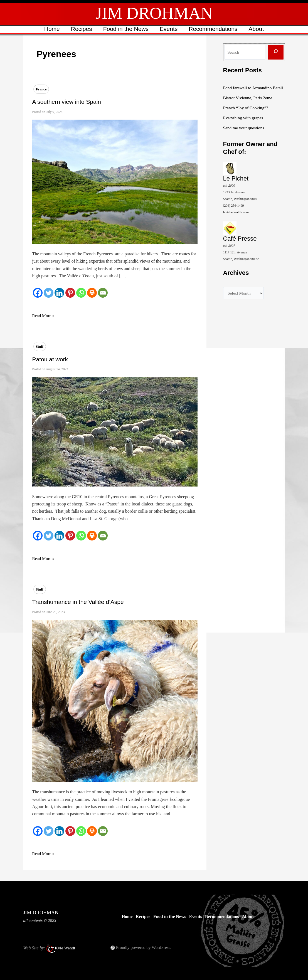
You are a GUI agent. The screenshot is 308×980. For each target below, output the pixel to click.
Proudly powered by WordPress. (145, 947)
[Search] (276, 52)
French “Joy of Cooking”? (247, 114)
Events (169, 29)
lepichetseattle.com (236, 219)
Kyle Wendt (65, 948)
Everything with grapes (244, 124)
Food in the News (126, 29)
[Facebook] (38, 293)
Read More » (44, 316)
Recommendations (214, 29)
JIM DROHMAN (154, 13)
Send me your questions (244, 134)
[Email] (103, 293)
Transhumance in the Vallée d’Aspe (78, 602)
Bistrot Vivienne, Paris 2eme (249, 104)
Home (51, 29)
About (258, 29)
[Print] (92, 293)
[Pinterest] (70, 293)
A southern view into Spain (67, 102)
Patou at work (50, 359)
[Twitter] (49, 293)
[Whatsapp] (81, 293)
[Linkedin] (59, 293)
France (41, 89)
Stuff (40, 346)
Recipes (81, 29)
